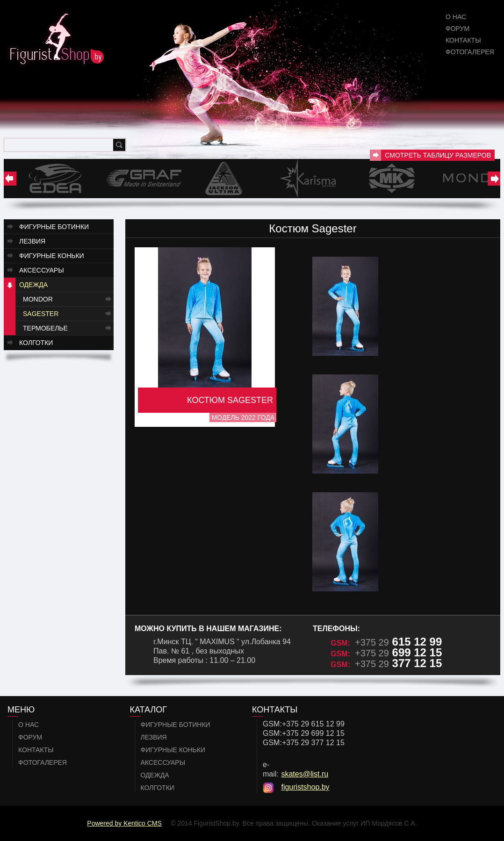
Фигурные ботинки (54, 227)
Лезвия (32, 241)
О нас (456, 17)
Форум (457, 29)
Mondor (38, 299)
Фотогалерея (470, 52)
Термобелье (45, 328)
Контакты (463, 40)
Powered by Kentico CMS (124, 823)
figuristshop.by (305, 787)
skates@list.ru (305, 774)
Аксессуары (42, 270)
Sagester (41, 314)
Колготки (36, 343)
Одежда (33, 285)
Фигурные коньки (52, 256)
